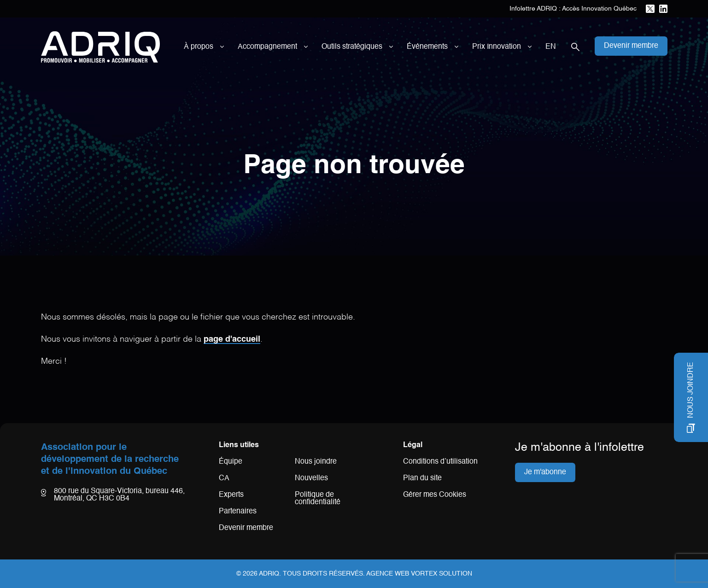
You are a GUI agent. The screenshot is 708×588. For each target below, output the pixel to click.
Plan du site (422, 478)
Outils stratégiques (352, 47)
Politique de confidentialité (318, 499)
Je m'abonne (545, 472)
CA (224, 478)
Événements (427, 47)
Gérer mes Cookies (435, 495)
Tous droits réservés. (324, 574)
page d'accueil (232, 339)
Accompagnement (267, 47)
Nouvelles (311, 478)
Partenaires (238, 512)
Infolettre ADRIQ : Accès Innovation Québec (573, 9)
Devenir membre (246, 528)
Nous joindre (316, 462)
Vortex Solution (442, 574)
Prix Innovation (497, 47)
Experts (231, 495)
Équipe (231, 462)
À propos (199, 47)
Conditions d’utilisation (440, 462)
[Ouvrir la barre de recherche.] (575, 47)
